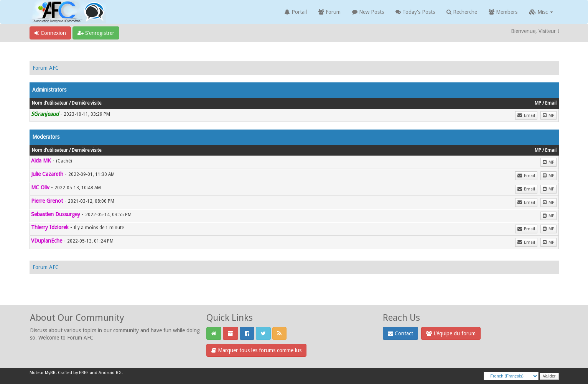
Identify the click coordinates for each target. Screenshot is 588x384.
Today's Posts (415, 12)
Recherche (462, 12)
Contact (400, 333)
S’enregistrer (96, 33)
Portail (296, 12)
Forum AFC (46, 68)
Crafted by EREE (73, 373)
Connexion (50, 33)
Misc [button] (541, 12)
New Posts (368, 12)
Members (503, 12)
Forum (329, 12)
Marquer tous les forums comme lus (256, 350)
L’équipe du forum (451, 333)
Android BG (110, 373)
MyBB (50, 373)
